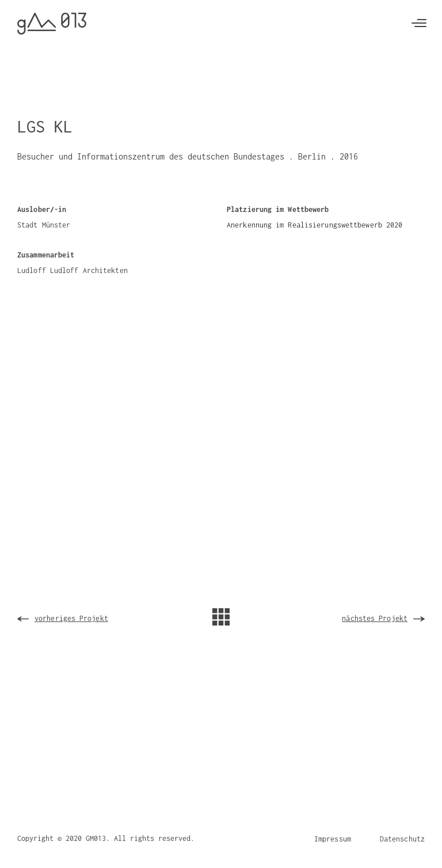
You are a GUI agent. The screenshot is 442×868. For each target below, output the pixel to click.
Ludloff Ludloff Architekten (73, 270)
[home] (52, 24)
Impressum (333, 839)
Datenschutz (402, 839)
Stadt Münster (44, 225)
